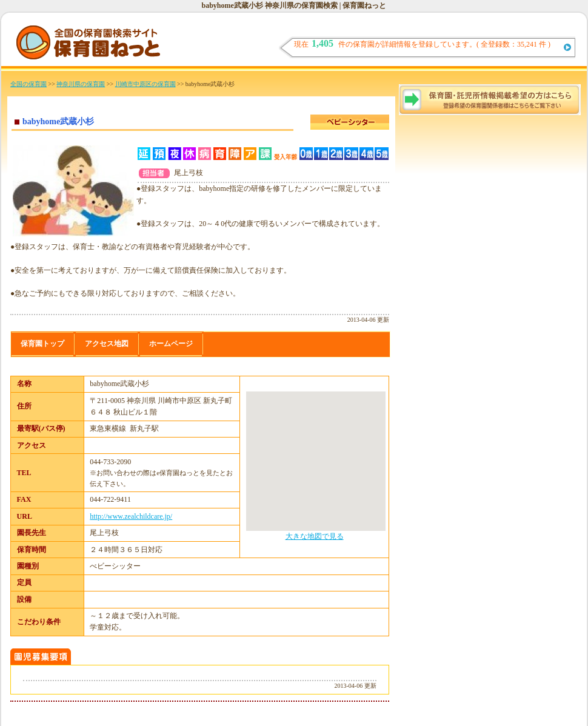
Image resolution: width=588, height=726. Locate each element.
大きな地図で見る (315, 536)
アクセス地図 (107, 344)
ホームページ (171, 344)
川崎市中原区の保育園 (145, 84)
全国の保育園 (28, 84)
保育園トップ (42, 344)
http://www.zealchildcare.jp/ (131, 516)
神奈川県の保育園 (81, 84)
